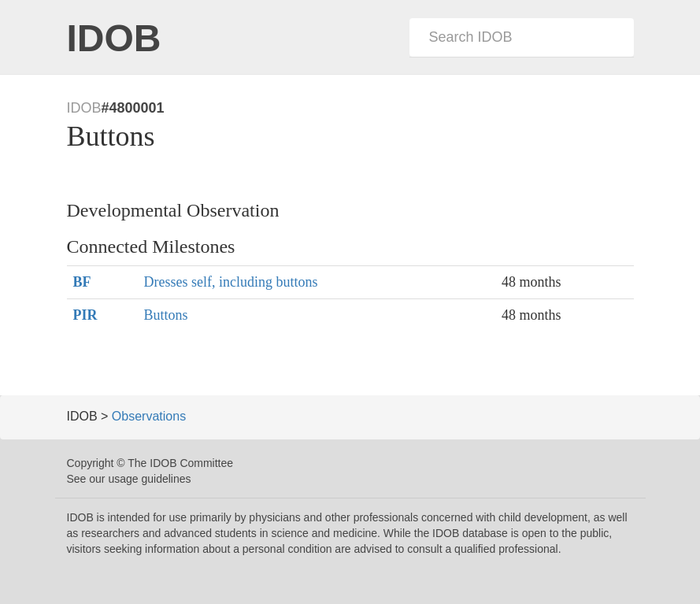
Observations (149, 416)
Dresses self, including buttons (231, 282)
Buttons (166, 315)
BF (82, 282)
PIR (85, 315)
